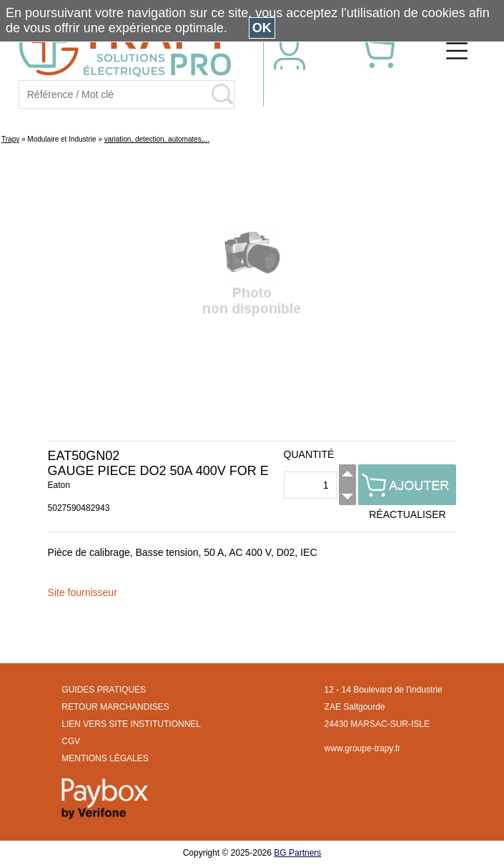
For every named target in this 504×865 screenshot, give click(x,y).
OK (262, 28)
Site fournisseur (83, 592)
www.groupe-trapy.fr (362, 748)
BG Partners (297, 853)
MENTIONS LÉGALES (105, 758)
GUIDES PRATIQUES (104, 690)
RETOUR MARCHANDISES (115, 707)
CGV (71, 741)
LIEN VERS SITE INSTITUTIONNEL (131, 724)
